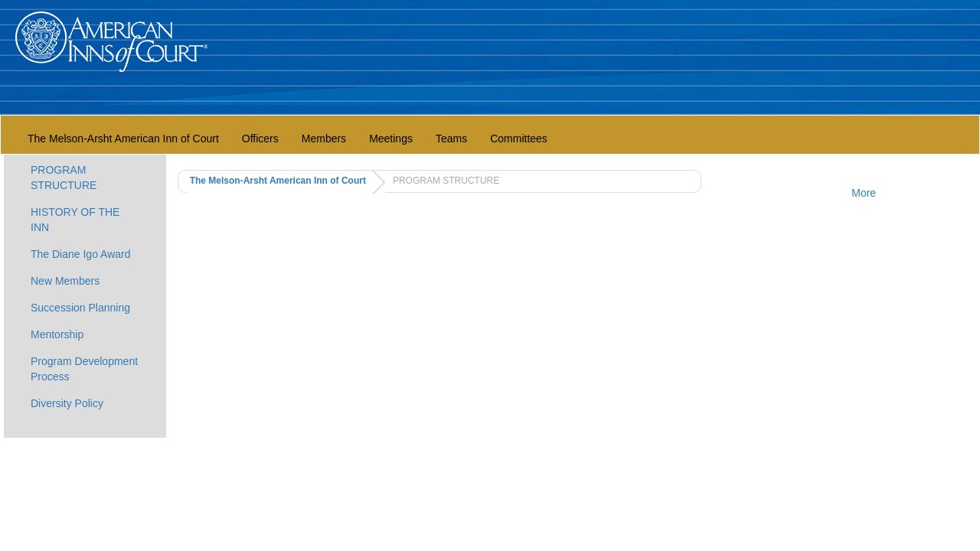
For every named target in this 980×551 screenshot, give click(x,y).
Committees (519, 139)
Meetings (391, 139)
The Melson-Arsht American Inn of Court (123, 139)
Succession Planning (80, 308)
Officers (260, 139)
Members (324, 139)
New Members (65, 281)
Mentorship (57, 334)
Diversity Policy (67, 403)
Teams (451, 139)
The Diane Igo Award (81, 254)
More (864, 193)
